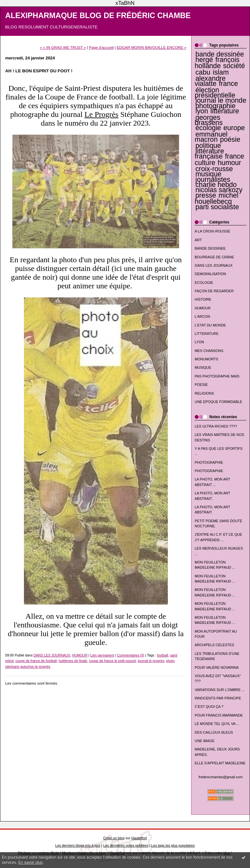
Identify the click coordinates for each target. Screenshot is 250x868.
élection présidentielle (215, 93)
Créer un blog (114, 838)
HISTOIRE (203, 299)
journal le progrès (151, 661)
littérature (225, 111)
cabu (203, 72)
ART (198, 240)
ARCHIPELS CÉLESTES (214, 645)
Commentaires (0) (130, 655)
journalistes (213, 180)
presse (206, 195)
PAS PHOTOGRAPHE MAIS (217, 376)
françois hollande (217, 63)
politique (208, 146)
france (228, 84)
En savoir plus (31, 863)
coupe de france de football (36, 661)
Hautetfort (139, 838)
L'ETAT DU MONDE (210, 325)
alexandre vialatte (210, 81)
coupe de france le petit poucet (112, 661)
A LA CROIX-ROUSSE (212, 231)
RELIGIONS (204, 393)
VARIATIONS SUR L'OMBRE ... (220, 690)
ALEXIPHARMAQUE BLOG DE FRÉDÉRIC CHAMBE (98, 15)
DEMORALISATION (210, 274)
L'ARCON (202, 316)
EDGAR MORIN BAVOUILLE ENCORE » (152, 47)
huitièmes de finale (73, 661)
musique (208, 174)
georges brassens (209, 120)
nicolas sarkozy (219, 190)
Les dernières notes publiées (126, 845)
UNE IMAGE (205, 741)
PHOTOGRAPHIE (209, 462)
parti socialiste (217, 207)
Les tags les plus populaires (173, 845)
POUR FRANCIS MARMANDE (219, 715)
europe (234, 128)
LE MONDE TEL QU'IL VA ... (217, 724)
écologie (208, 128)
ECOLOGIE (204, 283)
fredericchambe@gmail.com (221, 777)
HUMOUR (203, 308)
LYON (199, 342)
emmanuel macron (211, 137)
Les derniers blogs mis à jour (78, 845)
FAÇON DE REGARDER (214, 291)
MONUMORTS (207, 359)
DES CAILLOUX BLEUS (214, 732)
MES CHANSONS (209, 351)
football (163, 655)
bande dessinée (220, 54)
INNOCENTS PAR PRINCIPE (218, 698)
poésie (230, 139)
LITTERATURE (207, 334)
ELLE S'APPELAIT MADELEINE (220, 763)
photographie (215, 106)
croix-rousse (214, 169)
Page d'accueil (101, 47)
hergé (204, 60)
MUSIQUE (203, 367)
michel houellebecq (217, 198)
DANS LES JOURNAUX (214, 265)
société (234, 66)
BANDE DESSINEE (210, 248)
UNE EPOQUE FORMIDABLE (218, 402)
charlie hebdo (216, 185)
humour (229, 163)
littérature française (209, 154)
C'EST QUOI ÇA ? (209, 707)
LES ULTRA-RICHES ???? (216, 426)
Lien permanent (102, 655)
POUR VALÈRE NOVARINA (217, 667)
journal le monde (221, 100)
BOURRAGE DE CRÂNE (214, 257)
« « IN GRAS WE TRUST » (63, 47)
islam (221, 72)
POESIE (201, 385)
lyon (202, 111)
